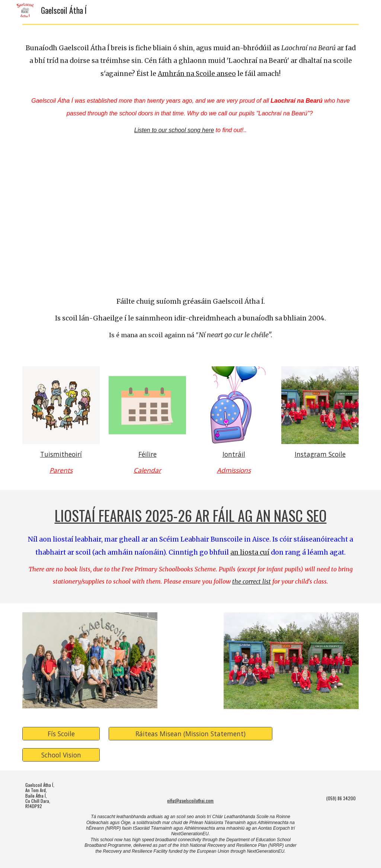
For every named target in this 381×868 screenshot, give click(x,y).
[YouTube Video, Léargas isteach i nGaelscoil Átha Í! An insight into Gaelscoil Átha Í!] (191, 219)
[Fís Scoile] (61, 733)
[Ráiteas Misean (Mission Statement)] (191, 733)
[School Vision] (61, 755)
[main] (191, 63)
